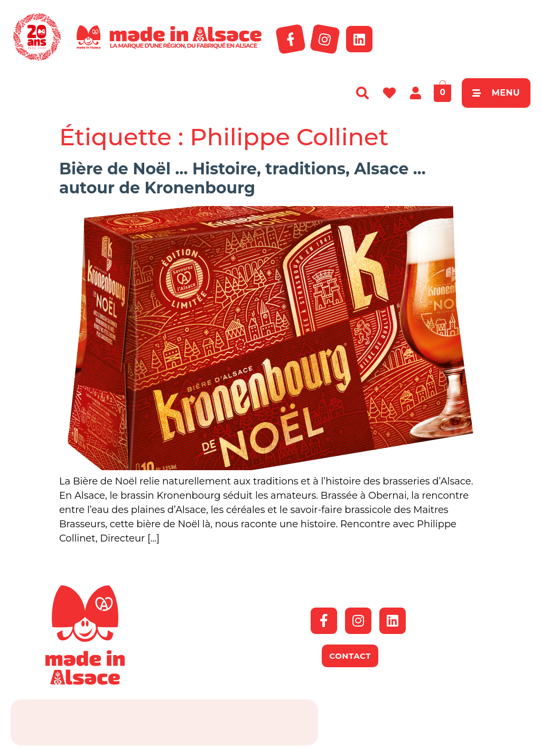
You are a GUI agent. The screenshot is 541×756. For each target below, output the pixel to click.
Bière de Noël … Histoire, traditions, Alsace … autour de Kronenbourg (242, 178)
